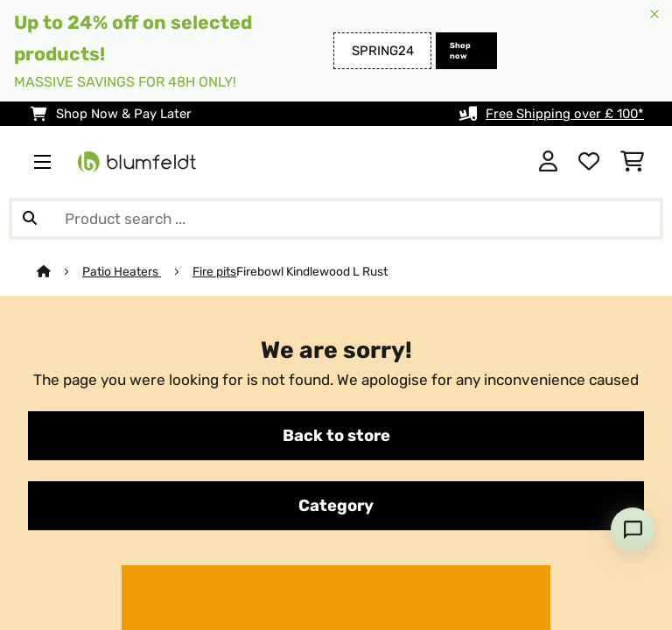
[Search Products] (336, 219)
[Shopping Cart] (632, 162)
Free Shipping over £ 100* (565, 114)
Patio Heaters (122, 271)
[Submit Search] (30, 219)
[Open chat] (633, 529)
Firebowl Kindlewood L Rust (312, 271)
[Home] (59, 271)
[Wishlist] (589, 162)
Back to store (336, 436)
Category (336, 506)
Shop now (460, 51)
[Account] (548, 162)
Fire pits (214, 271)
